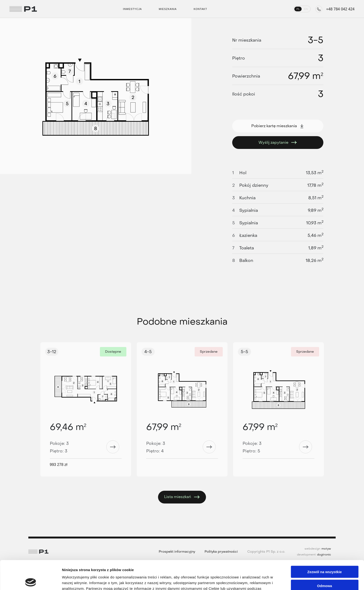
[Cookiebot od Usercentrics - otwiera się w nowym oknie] (31, 581)
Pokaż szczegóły (252, 581)
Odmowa (324, 557)
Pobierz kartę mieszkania (278, 126)
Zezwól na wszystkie (325, 543)
